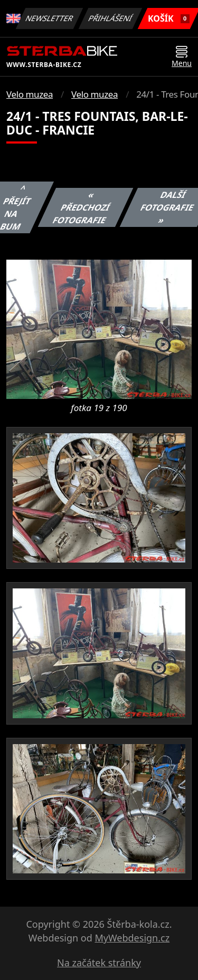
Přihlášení (111, 18)
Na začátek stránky (99, 963)
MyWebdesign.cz (132, 938)
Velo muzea (30, 94)
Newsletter (50, 18)
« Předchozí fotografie (81, 207)
